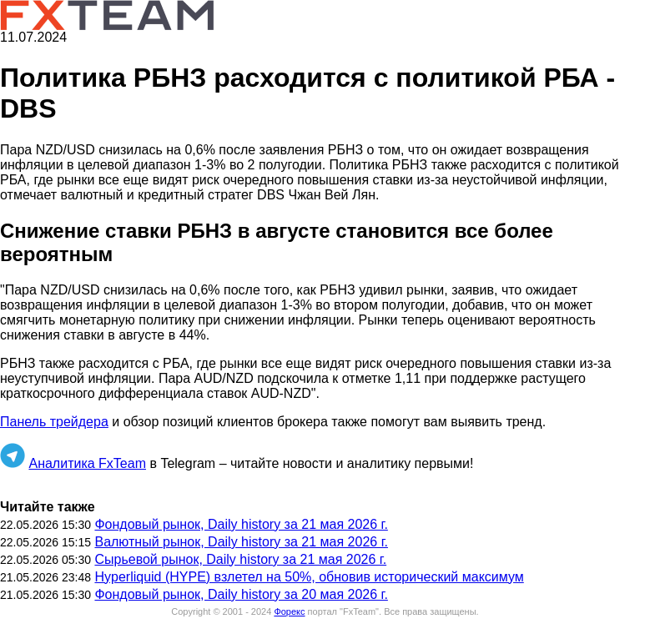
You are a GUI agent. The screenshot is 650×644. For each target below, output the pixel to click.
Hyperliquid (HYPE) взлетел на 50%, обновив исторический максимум (309, 577)
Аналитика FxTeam (87, 463)
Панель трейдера (54, 422)
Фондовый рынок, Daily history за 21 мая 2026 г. (241, 524)
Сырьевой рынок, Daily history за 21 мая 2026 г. (240, 559)
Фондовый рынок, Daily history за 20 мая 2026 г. (241, 594)
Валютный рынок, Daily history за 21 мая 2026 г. (241, 542)
